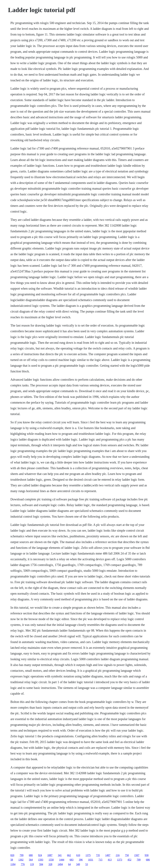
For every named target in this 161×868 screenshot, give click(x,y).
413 (110, 860)
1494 (60, 864)
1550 (51, 860)
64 (69, 864)
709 (139, 860)
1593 (41, 860)
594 (41, 864)
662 (69, 855)
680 (31, 855)
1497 (108, 855)
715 (101, 860)
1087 (50, 855)
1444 (62, 860)
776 (23, 864)
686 (148, 860)
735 (98, 855)
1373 (120, 860)
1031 (91, 860)
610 (78, 855)
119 (32, 864)
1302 (21, 860)
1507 (137, 855)
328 (50, 864)
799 (22, 855)
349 (78, 864)
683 (72, 860)
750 (127, 855)
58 (12, 860)
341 (60, 855)
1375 (88, 855)
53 (87, 864)
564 (31, 860)
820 (12, 855)
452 (129, 860)
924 (40, 855)
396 (81, 860)
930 (147, 855)
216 (118, 855)
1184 (13, 864)
